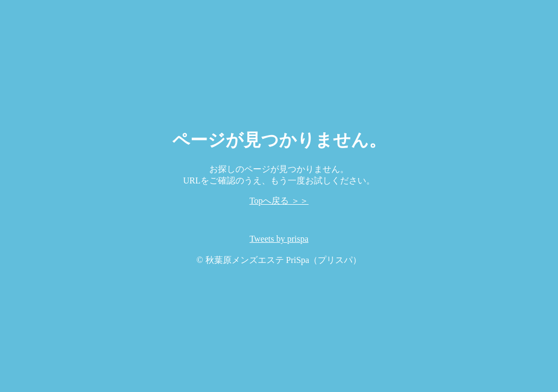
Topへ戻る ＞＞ (279, 201)
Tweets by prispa (279, 239)
